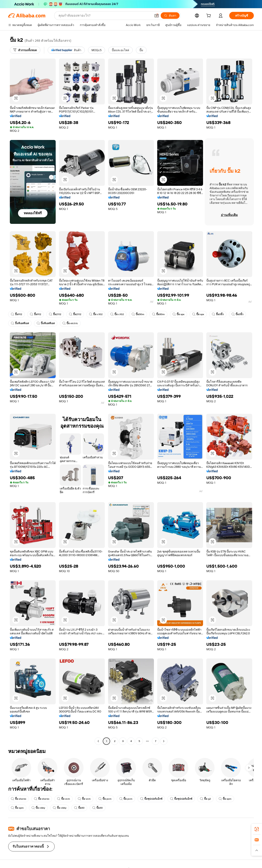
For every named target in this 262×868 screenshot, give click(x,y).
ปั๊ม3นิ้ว (218, 314)
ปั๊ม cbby (38, 808)
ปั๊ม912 (16, 314)
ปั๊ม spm (225, 799)
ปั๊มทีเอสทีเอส (20, 323)
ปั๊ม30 (79, 808)
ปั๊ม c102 (96, 314)
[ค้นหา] (170, 16)
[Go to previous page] (98, 741)
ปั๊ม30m (138, 314)
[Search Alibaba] (105, 16)
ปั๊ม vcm (64, 799)
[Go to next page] (164, 741)
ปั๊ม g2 (205, 799)
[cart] (209, 16)
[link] (257, 829)
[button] (157, 16)
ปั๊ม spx (178, 314)
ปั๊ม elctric (70, 323)
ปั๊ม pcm (105, 799)
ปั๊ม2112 (55, 314)
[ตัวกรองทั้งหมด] (25, 50)
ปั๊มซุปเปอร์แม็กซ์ (151, 799)
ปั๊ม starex (19, 799)
